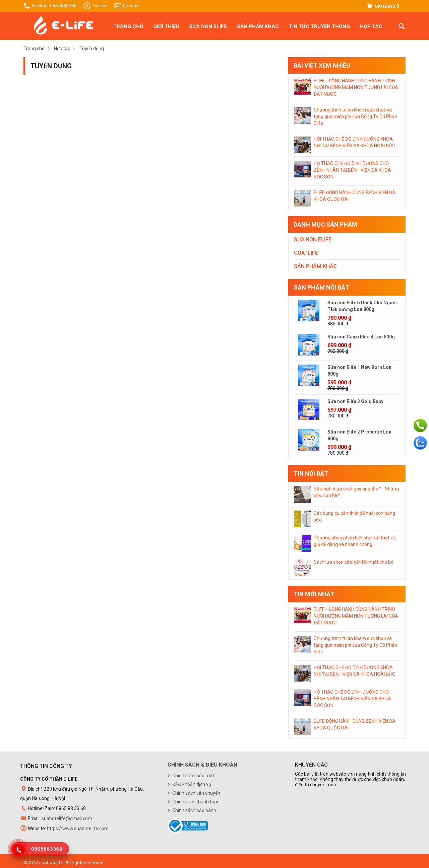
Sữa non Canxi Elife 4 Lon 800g (361, 337)
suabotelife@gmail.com (67, 818)
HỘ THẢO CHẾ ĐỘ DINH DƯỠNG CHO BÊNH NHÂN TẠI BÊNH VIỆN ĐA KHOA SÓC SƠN (352, 170)
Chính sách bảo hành (194, 810)
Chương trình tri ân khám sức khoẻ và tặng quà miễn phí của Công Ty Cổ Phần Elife (355, 116)
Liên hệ (131, 6)
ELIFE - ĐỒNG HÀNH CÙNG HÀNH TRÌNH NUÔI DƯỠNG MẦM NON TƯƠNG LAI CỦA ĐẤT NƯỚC (356, 87)
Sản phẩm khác (258, 26)
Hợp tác (371, 26)
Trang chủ (128, 26)
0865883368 (63, 6)
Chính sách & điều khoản (202, 765)
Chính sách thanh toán (196, 802)
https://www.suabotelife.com (78, 828)
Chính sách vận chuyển (196, 793)
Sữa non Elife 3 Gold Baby (355, 401)
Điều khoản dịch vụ (192, 784)
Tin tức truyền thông (319, 26)
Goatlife (306, 253)
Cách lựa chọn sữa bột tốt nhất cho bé (354, 562)
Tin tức (100, 6)
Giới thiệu (166, 26)
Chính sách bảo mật (193, 776)
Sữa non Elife (208, 26)
